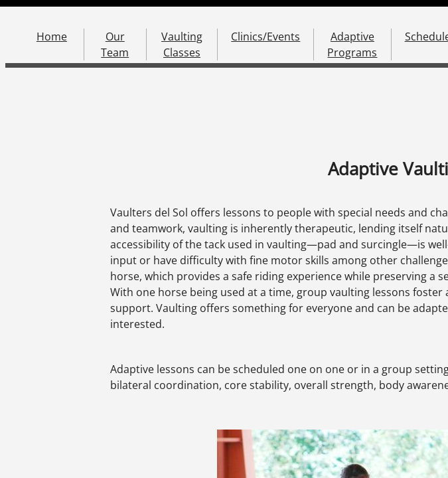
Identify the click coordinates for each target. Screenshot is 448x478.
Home (52, 37)
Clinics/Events (265, 37)
